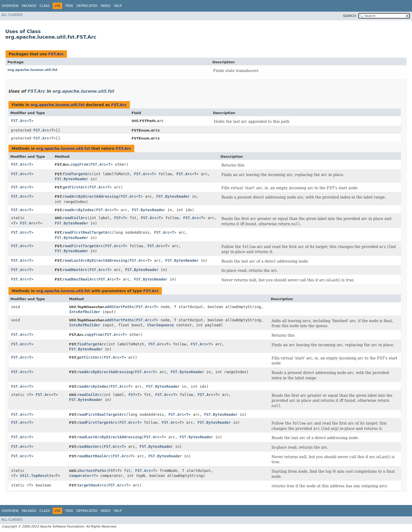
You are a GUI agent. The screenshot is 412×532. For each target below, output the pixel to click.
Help (118, 6)
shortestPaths (92, 471)
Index (106, 6)
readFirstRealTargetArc (87, 232)
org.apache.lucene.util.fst (32, 70)
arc (160, 121)
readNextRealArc (79, 279)
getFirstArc (75, 187)
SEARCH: (350, 16)
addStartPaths (120, 307)
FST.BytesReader (71, 179)
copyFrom (79, 164)
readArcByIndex (78, 210)
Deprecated (87, 6)
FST (117, 218)
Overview (10, 6)
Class (45, 6)
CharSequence (160, 325)
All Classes (12, 15)
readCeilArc (75, 218)
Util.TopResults (37, 476)
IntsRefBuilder (85, 312)
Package (29, 6)
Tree (69, 6)
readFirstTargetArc (83, 246)
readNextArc (75, 270)
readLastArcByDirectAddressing (95, 260)
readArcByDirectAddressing (91, 196)
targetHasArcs (91, 485)
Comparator (80, 476)
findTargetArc (77, 174)
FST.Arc (56, 54)
